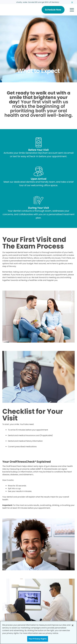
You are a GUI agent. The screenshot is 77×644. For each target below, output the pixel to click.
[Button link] (53, 10)
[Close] (73, 625)
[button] (72, 10)
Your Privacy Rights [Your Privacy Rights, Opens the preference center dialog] (38, 639)
